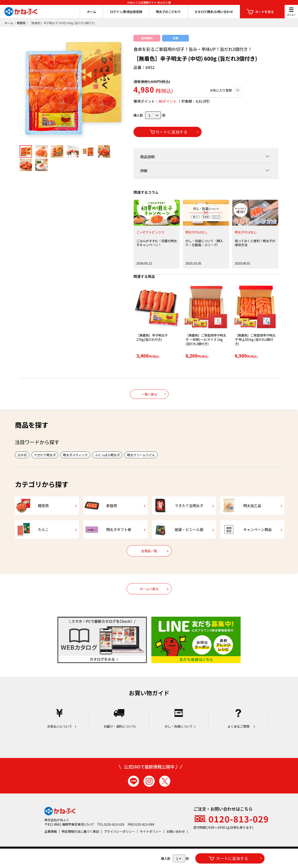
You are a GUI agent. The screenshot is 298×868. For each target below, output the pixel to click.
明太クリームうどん (141, 455)
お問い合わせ (176, 831)
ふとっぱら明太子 (107, 455)
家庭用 (21, 23)
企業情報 (51, 831)
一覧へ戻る (149, 394)
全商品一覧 (149, 551)
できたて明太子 (45, 455)
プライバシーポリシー (119, 831)
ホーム (92, 12)
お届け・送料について (119, 719)
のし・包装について (179, 719)
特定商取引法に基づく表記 (80, 831)
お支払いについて (60, 719)
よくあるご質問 (238, 719)
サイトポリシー (151, 831)
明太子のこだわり (168, 12)
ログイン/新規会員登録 (126, 12)
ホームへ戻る (149, 589)
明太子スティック (75, 455)
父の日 (22, 455)
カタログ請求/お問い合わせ (214, 12)
